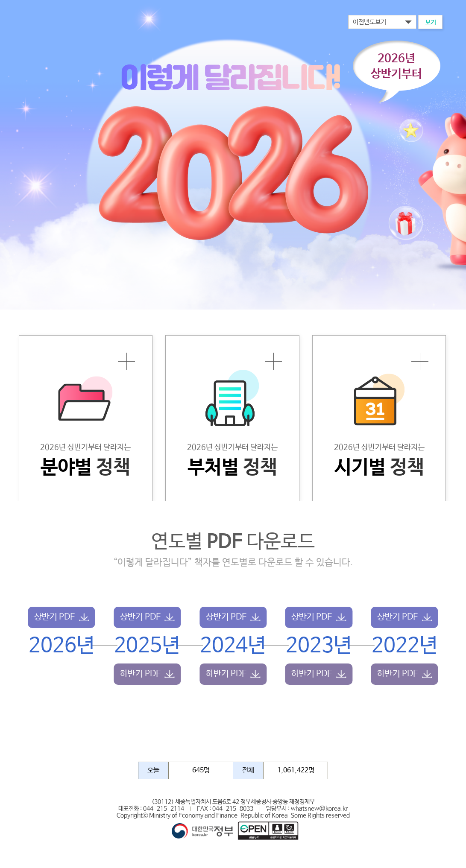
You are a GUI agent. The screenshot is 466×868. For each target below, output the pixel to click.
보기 (431, 22)
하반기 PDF (140, 674)
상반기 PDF (54, 617)
